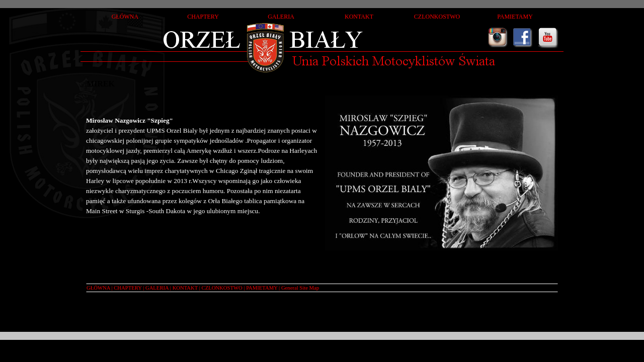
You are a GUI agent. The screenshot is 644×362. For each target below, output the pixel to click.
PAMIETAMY (262, 288)
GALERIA (157, 288)
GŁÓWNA (98, 288)
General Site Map (300, 288)
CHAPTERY (128, 288)
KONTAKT (185, 288)
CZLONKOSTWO (222, 288)
